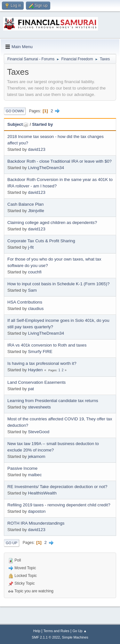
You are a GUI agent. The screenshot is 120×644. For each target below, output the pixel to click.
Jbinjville (36, 211)
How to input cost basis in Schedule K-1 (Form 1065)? (58, 284)
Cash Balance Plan (25, 204)
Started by (42, 124)
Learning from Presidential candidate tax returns (53, 401)
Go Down (15, 111)
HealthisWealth (42, 493)
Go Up (12, 543)
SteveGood (39, 432)
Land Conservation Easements (36, 382)
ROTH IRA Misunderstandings (36, 523)
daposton (37, 511)
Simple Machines (75, 637)
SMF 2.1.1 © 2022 (46, 637)
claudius (36, 309)
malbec (35, 475)
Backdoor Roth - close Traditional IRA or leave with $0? (60, 161)
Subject (18, 124)
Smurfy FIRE (40, 352)
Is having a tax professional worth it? (42, 363)
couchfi (35, 272)
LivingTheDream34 (46, 168)
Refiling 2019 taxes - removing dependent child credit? (59, 505)
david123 (36, 149)
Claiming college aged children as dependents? (52, 223)
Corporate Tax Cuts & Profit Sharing (41, 241)
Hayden (35, 370)
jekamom (36, 456)
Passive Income (22, 468)
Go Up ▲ (80, 631)
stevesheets (39, 407)
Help (37, 631)
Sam (32, 290)
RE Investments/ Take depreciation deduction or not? (57, 487)
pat (31, 389)
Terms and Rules (56, 631)
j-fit (31, 247)
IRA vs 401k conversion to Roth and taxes (47, 345)
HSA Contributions (25, 302)
